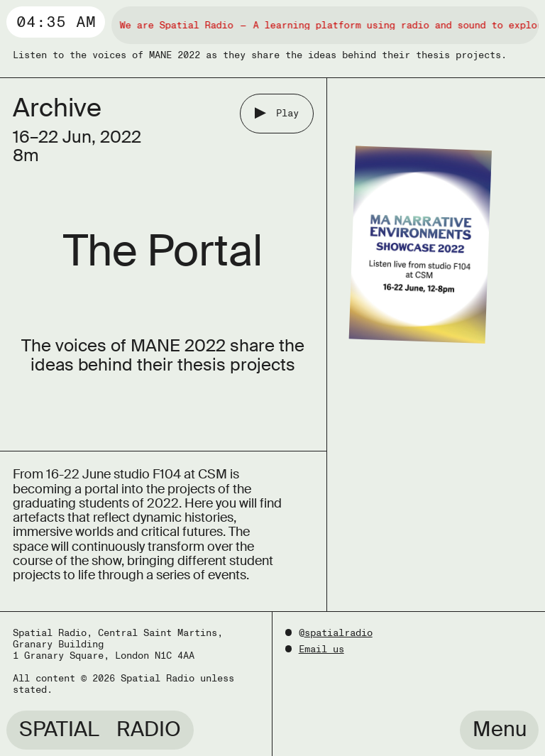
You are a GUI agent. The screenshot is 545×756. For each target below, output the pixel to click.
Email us (321, 649)
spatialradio (338, 633)
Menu (500, 729)
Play (287, 113)
